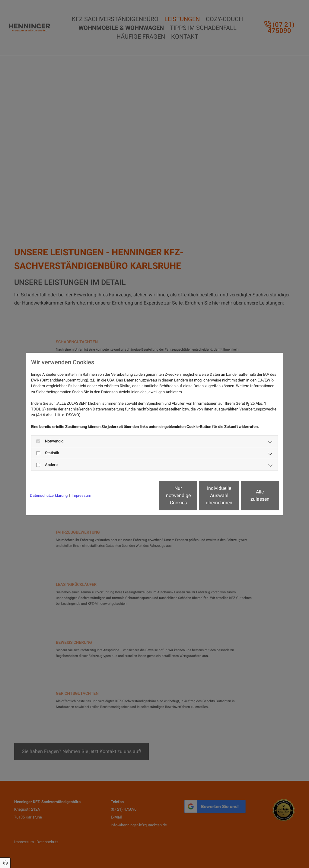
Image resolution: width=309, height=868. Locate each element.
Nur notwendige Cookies (137, 495)
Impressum (81, 495)
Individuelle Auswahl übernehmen (194, 495)
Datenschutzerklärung (49, 495)
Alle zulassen (251, 495)
